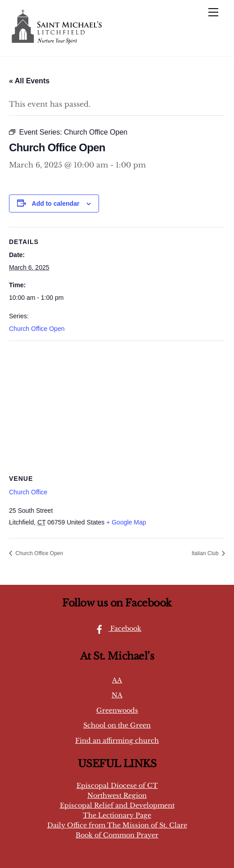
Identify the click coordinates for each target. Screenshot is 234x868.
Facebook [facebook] (116, 628)
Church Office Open (37, 329)
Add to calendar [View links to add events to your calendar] (56, 203)
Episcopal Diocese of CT (117, 786)
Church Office (28, 492)
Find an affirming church (117, 741)
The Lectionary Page (117, 815)
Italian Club (206, 553)
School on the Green (117, 725)
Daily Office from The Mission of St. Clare (117, 825)
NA (117, 695)
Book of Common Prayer (117, 835)
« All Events (29, 81)
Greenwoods (117, 710)
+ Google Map (126, 522)
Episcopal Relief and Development (117, 805)
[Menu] (213, 12)
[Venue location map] (117, 406)
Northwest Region (117, 796)
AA (117, 680)
